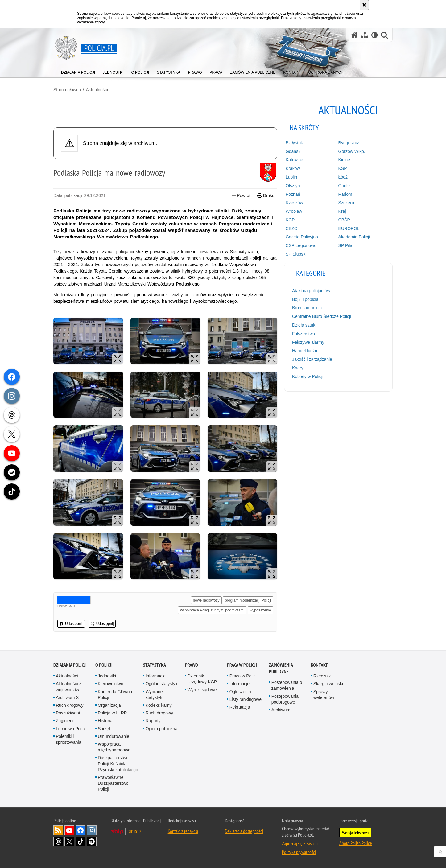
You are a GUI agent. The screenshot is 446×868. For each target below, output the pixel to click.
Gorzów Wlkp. (352, 151)
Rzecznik (322, 676)
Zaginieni (65, 721)
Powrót (241, 196)
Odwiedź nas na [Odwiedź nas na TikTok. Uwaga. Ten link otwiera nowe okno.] (81, 841)
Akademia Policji (354, 237)
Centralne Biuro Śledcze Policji (322, 316)
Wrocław (294, 211)
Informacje (156, 676)
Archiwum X (67, 697)
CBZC (291, 228)
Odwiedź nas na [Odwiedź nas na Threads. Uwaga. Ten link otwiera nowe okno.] (58, 841)
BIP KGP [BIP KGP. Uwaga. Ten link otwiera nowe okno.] (134, 832)
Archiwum (281, 710)
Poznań (293, 194)
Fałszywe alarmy (308, 342)
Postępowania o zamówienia (287, 685)
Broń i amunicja (307, 308)
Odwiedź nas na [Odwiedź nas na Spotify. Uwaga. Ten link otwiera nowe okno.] (92, 841)
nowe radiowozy (206, 600)
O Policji (104, 665)
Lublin (291, 177)
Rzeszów (294, 203)
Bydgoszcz (349, 143)
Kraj (342, 211)
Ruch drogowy (70, 705)
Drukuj (266, 196)
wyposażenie (260, 610)
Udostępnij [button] (71, 624)
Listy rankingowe (246, 699)
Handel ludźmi (306, 351)
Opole (344, 186)
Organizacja (109, 705)
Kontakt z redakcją (183, 831)
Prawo (192, 665)
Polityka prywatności (299, 852)
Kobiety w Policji (308, 376)
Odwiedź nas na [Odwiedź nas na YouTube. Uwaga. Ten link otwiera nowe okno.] (69, 830)
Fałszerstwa (304, 334)
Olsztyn (293, 186)
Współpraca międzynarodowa (114, 747)
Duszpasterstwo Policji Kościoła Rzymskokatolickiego (118, 763)
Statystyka (155, 665)
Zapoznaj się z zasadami (302, 843)
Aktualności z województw (68, 687)
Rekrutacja (240, 707)
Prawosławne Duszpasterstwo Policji (113, 783)
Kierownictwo (110, 684)
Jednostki (107, 676)
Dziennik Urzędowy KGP (202, 679)
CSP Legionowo (301, 245)
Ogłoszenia (240, 692)
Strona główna (67, 90)
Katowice (294, 160)
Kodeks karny (159, 705)
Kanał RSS (58, 830)
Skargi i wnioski (328, 684)
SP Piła (345, 245)
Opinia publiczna (162, 729)
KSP (343, 168)
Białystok (294, 143)
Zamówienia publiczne (281, 668)
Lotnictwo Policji (71, 729)
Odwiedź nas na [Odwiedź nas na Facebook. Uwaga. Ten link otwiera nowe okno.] (81, 830)
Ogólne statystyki (162, 684)
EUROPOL (349, 228)
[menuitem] (78, 71)
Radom (345, 194)
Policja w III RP (112, 713)
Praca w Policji (242, 665)
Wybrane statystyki (155, 695)
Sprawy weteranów (324, 695)
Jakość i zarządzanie (312, 359)
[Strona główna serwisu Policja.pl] (354, 35)
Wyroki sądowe (202, 690)
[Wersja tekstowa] (375, 35)
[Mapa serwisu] (365, 35)
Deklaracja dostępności (244, 831)
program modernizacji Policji (248, 600)
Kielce (344, 160)
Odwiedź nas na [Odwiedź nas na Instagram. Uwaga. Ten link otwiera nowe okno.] (92, 830)
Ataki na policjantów (311, 291)
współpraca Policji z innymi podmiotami (212, 610)
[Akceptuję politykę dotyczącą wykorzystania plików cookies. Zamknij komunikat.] (364, 5)
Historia (105, 721)
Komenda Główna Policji (115, 695)
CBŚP (344, 220)
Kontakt (319, 665)
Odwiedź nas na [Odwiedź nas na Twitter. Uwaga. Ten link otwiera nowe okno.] (69, 841)
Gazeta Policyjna (302, 237)
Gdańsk (293, 151)
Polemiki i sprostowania (69, 739)
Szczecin (347, 203)
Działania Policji (70, 665)
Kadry (298, 368)
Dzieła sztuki (304, 325)
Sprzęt (104, 729)
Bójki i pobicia (305, 299)
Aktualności (97, 90)
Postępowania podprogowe (285, 699)
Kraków (293, 168)
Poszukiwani (68, 713)
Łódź (343, 177)
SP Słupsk (295, 254)
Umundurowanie (114, 736)
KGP (290, 220)
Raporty (153, 721)
